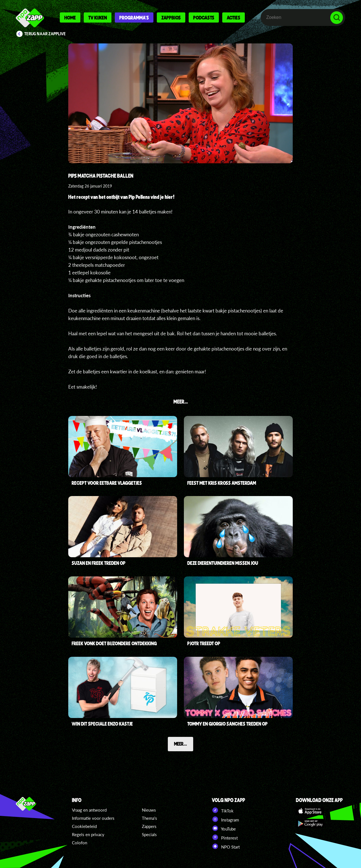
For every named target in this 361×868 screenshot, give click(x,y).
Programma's (134, 17)
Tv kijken (98, 17)
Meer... (180, 744)
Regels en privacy (88, 834)
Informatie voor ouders (93, 818)
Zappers (149, 826)
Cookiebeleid (84, 826)
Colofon (80, 843)
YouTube (224, 828)
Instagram (225, 819)
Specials (149, 834)
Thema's (149, 818)
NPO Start (226, 846)
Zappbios (171, 17)
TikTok (223, 810)
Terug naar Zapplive (45, 34)
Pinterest (225, 837)
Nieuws (149, 810)
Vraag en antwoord (89, 810)
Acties (234, 17)
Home (70, 17)
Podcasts (204, 17)
